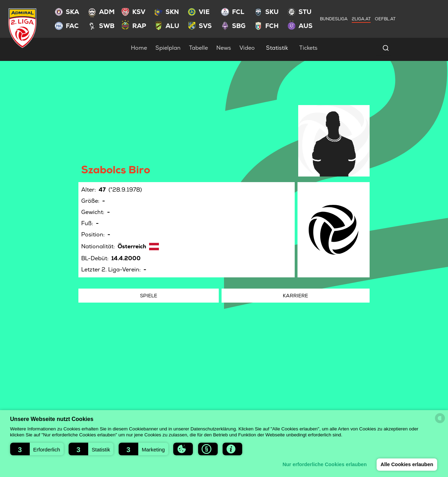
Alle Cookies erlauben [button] (407, 464)
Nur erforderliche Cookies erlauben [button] (325, 464)
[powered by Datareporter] (440, 418)
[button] (37, 449)
